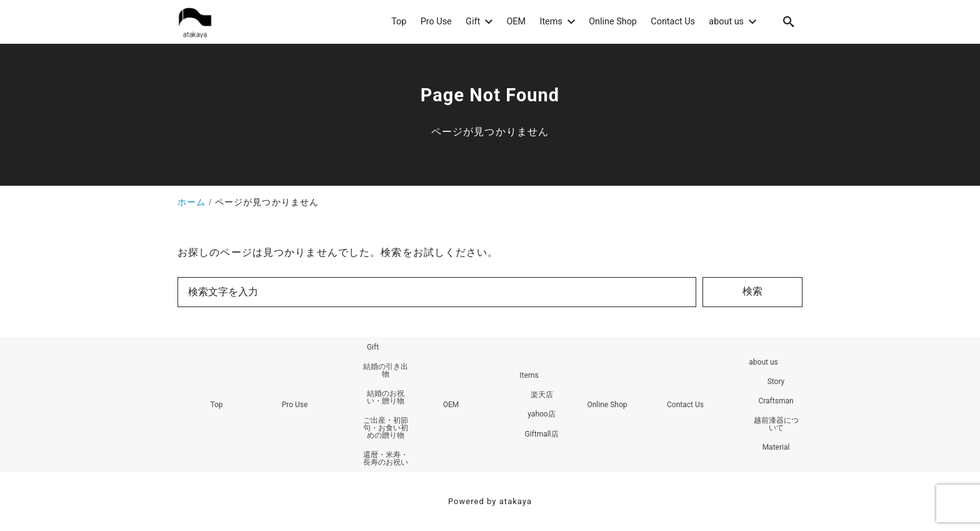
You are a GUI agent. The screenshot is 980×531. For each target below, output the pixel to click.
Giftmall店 (541, 434)
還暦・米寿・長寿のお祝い (386, 458)
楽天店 (542, 395)
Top (216, 405)
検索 (752, 291)
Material (776, 447)
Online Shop (607, 405)
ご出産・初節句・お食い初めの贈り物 (386, 428)
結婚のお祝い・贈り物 (386, 397)
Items (529, 375)
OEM (451, 405)
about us (763, 362)
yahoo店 (541, 414)
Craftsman (776, 401)
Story (776, 382)
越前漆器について (776, 424)
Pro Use (295, 405)
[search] (789, 22)
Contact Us (685, 405)
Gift (373, 347)
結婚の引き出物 (386, 370)
